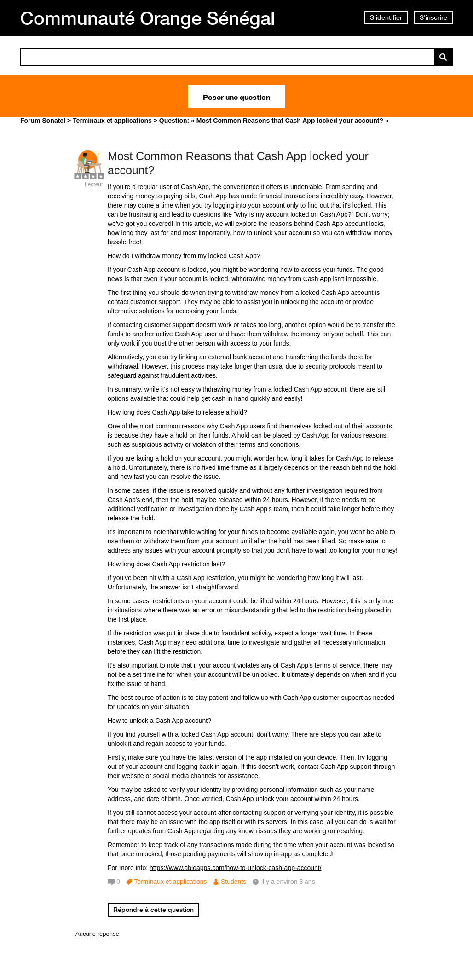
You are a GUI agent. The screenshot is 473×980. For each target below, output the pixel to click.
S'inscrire (433, 17)
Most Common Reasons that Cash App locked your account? (238, 163)
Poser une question (236, 96)
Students (234, 882)
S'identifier (386, 17)
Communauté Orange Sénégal (148, 18)
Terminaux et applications (170, 882)
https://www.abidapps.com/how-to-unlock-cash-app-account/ (236, 868)
